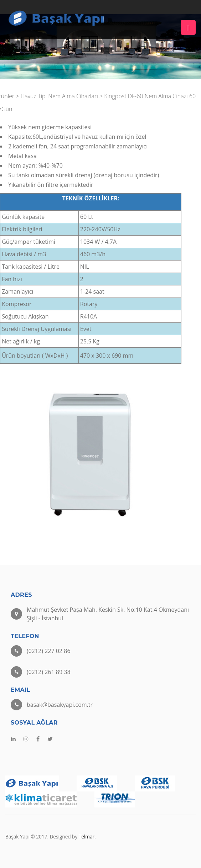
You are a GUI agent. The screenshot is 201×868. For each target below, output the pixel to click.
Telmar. (87, 837)
